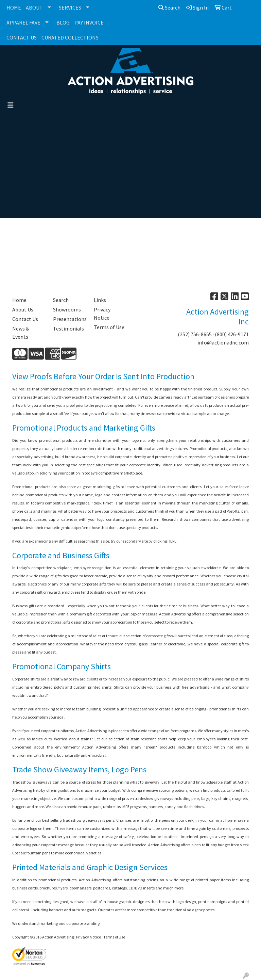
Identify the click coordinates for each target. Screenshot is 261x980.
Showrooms (67, 309)
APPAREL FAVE (23, 22)
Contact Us (25, 319)
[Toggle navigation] (11, 105)
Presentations (69, 319)
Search (169, 7)
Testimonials (68, 328)
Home (19, 300)
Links (100, 300)
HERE (172, 541)
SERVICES (70, 7)
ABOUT (34, 7)
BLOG (63, 22)
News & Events (21, 333)
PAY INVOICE (89, 22)
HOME (14, 7)
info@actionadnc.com (223, 342)
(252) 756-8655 (195, 334)
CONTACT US (22, 37)
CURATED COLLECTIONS (70, 37)
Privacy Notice (102, 314)
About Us (23, 309)
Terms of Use (109, 327)
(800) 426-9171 (232, 334)
